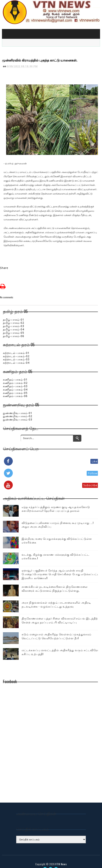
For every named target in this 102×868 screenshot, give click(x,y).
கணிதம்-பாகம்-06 (15, 389)
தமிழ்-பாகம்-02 (14, 316)
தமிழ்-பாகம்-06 (14, 329)
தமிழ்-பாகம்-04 (14, 322)
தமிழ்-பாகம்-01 (14, 312)
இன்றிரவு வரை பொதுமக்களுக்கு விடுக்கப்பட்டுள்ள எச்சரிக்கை (57, 533)
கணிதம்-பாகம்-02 (15, 376)
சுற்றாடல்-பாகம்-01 (16, 346)
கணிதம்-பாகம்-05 (15, 386)
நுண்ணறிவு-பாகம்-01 (18, 406)
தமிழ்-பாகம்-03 (14, 319)
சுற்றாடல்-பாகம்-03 (16, 352)
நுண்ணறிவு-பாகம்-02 (18, 409)
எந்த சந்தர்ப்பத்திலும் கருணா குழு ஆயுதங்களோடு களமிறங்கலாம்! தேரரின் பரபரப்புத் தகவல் (56, 502)
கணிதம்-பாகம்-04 (15, 382)
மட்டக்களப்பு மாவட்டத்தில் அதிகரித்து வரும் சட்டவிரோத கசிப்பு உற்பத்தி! (61, 645)
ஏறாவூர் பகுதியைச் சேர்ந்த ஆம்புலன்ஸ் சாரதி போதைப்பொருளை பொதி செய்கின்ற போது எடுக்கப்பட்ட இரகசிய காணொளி (61, 567)
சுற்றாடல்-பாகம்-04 (16, 356)
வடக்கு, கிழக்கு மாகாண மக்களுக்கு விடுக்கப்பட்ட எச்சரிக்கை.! (56, 549)
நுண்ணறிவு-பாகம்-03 (18, 412)
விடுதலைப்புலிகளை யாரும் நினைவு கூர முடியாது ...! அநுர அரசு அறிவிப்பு (58, 518)
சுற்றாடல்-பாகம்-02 (16, 349)
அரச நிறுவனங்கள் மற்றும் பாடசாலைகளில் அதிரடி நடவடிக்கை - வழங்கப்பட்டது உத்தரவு (56, 597)
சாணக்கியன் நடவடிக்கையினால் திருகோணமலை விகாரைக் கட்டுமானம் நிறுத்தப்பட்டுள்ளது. (55, 582)
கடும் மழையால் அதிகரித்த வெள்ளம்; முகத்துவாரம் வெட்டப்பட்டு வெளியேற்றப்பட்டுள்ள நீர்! (57, 629)
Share (4, 261)
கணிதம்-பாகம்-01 (15, 373)
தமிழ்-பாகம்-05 (14, 326)
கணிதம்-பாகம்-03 (15, 379)
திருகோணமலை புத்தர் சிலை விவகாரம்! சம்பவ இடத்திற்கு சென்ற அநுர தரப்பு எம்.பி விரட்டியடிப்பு (61, 613)
